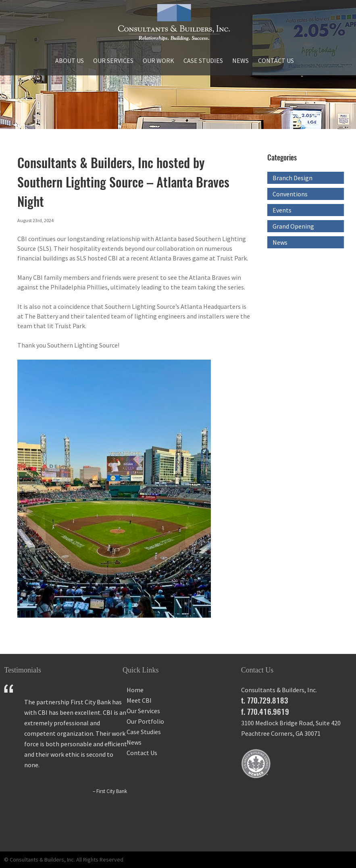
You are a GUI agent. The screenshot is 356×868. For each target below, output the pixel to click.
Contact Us (276, 60)
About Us (70, 60)
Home (135, 690)
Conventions (290, 194)
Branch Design (293, 178)
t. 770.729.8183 (264, 700)
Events (282, 210)
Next (109, 826)
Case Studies (203, 60)
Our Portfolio (145, 721)
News (240, 60)
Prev (10, 826)
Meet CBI (139, 700)
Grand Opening (293, 226)
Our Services (113, 60)
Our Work (158, 60)
